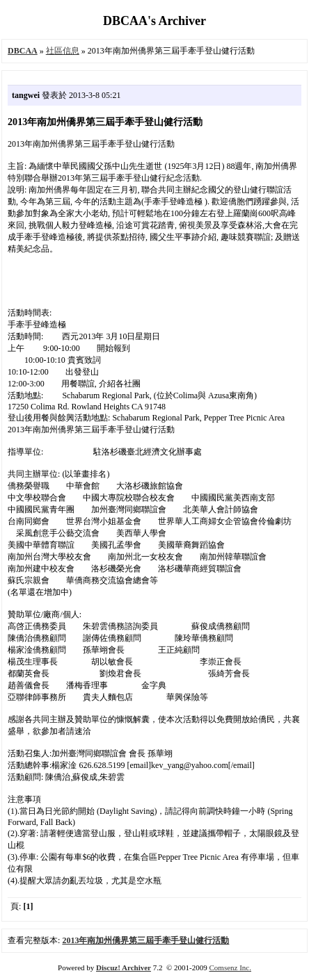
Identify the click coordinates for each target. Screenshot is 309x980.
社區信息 (63, 51)
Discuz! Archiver (124, 967)
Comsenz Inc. (230, 967)
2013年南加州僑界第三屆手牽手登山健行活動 (145, 940)
